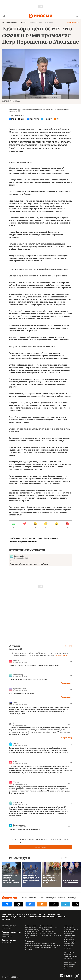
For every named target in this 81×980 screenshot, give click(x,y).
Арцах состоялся (20, 689)
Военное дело (51, 898)
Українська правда (10, 22)
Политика (39, 538)
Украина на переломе (51, 538)
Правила (69, 646)
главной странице (61, 655)
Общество (62, 898)
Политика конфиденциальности (14, 917)
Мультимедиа (72, 898)
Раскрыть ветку (66, 683)
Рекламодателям (54, 914)
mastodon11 (17, 803)
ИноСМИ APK (6, 920)
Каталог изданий (8, 914)
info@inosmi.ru (7, 936)
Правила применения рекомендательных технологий (48, 917)
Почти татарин (19, 825)
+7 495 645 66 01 (8, 942)
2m (14, 723)
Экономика (33, 898)
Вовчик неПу (18, 675)
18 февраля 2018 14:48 (35, 22)
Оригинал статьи (73, 22)
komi (15, 703)
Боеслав (16, 661)
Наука (42, 898)
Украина (22, 22)
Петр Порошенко (15, 538)
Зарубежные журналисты (26, 914)
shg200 (16, 744)
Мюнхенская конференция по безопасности (23, 542)
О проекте (42, 914)
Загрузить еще (40, 847)
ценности (32, 538)
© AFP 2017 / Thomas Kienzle (11, 101)
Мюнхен (24, 538)
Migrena (16, 762)
